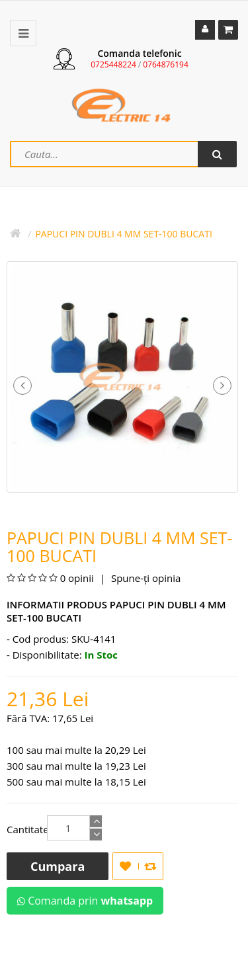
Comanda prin (85, 901)
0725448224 (113, 64)
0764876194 (166, 64)
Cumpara (58, 866)
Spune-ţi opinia (145, 578)
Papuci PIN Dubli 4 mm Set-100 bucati (123, 234)
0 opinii (77, 578)
